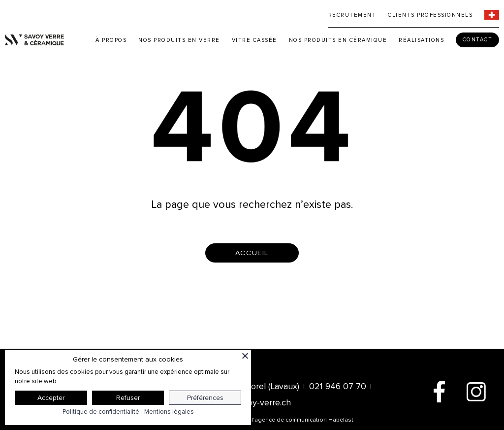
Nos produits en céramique (338, 40)
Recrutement (352, 15)
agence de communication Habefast (304, 420)
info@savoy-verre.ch (252, 402)
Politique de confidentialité (101, 412)
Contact (478, 40)
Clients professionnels (430, 15)
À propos (111, 40)
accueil (252, 253)
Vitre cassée (254, 40)
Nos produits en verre (179, 40)
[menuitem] (492, 15)
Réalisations (421, 40)
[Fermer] (245, 356)
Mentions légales (169, 412)
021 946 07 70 (338, 386)
